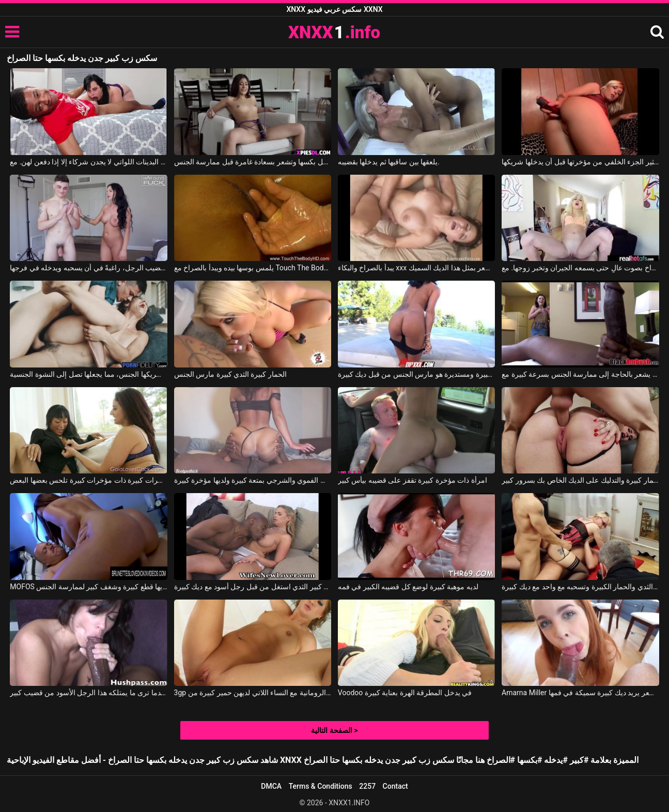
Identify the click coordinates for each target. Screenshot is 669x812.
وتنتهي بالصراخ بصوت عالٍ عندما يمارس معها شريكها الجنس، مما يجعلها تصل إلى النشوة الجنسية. (89, 374)
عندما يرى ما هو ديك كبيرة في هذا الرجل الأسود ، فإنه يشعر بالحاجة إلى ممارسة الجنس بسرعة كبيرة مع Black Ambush (580, 374)
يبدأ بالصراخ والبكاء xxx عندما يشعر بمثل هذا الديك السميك (417, 268)
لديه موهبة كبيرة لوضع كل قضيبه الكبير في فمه (408, 587)
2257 (367, 786)
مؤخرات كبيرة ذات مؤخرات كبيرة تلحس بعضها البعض (89, 480)
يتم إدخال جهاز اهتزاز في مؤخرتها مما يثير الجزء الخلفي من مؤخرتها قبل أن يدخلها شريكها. (580, 162)
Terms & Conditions (321, 786)
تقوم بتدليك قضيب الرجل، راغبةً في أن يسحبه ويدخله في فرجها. (89, 268)
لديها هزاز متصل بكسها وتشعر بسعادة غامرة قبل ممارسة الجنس (253, 162)
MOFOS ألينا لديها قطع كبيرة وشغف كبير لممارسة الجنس (89, 587)
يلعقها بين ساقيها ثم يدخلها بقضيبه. (389, 162)
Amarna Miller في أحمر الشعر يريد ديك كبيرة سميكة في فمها (580, 693)
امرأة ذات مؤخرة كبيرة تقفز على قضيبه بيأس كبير (413, 480)
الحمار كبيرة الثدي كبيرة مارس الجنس (230, 374)
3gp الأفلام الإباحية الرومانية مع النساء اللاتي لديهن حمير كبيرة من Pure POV (253, 693)
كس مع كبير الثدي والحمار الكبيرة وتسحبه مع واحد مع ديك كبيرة (580, 587)
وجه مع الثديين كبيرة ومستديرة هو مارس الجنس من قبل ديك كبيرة (417, 374)
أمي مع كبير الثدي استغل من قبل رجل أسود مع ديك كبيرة (253, 587)
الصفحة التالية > (334, 730)
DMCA (271, 786)
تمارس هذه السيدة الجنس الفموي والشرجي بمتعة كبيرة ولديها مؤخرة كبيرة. (253, 480)
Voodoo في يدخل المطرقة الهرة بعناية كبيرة (405, 693)
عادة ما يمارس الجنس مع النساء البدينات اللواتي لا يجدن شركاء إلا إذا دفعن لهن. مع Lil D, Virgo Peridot (89, 162)
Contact (395, 786)
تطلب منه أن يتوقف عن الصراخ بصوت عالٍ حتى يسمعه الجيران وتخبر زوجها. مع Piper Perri (580, 268)
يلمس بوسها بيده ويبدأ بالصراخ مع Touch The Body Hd (253, 268)
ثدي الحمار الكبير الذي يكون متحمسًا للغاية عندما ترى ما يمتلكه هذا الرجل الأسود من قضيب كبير (89, 693)
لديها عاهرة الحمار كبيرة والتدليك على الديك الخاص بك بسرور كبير (580, 480)
